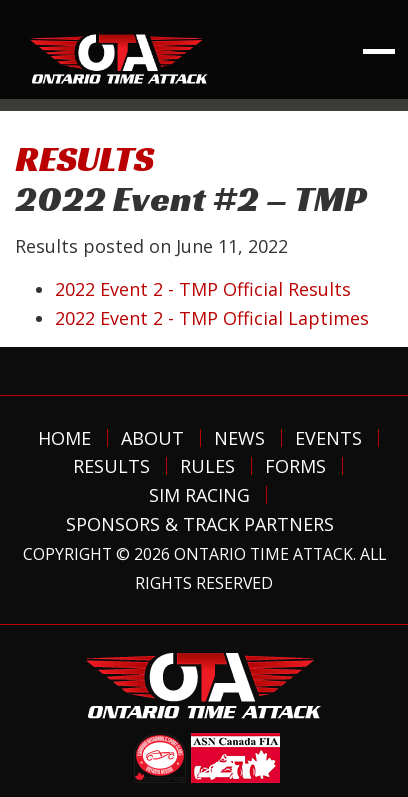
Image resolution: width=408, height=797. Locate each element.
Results (111, 466)
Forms (295, 466)
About (152, 438)
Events (328, 438)
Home (64, 438)
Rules (207, 466)
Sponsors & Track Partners (200, 524)
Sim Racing (199, 495)
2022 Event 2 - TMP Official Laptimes (212, 318)
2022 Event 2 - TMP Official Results (203, 289)
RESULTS (84, 158)
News (239, 438)
